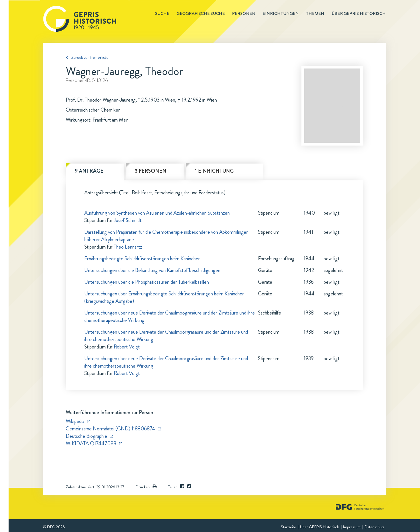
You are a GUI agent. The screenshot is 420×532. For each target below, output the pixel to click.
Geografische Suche (201, 13)
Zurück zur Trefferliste (90, 57)
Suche (162, 13)
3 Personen (151, 171)
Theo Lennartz (128, 247)
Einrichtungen (281, 13)
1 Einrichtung (214, 171)
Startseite (288, 527)
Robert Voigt (127, 347)
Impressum (352, 527)
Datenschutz (374, 527)
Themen (315, 13)
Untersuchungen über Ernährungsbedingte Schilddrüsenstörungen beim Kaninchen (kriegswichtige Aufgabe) (164, 297)
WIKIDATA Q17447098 (91, 444)
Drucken (146, 487)
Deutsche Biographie (86, 436)
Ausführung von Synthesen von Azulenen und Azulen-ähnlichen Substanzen (157, 213)
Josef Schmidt (128, 220)
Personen (244, 13)
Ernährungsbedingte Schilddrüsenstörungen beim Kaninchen (142, 259)
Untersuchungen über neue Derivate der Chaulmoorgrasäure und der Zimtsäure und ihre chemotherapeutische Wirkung (166, 336)
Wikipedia (75, 421)
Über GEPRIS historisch (359, 13)
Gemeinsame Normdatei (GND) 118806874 (110, 429)
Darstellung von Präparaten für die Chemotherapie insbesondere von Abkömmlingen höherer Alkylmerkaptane (166, 236)
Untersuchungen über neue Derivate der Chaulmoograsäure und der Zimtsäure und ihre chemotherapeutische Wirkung (170, 317)
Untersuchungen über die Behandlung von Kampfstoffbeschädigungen (152, 270)
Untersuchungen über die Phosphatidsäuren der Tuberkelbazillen (147, 282)
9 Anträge (89, 171)
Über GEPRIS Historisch (320, 527)
